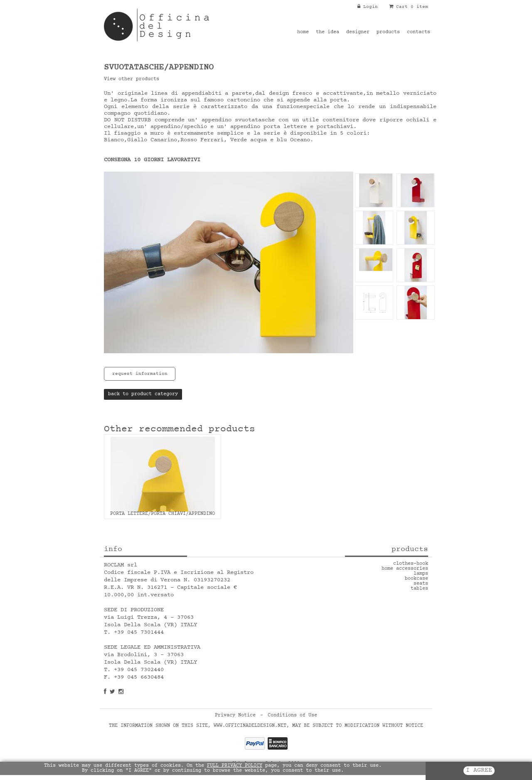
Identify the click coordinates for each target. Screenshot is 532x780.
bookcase (416, 579)
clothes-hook (411, 564)
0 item (419, 7)
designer (358, 32)
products (388, 32)
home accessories (405, 569)
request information (140, 374)
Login (368, 7)
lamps (421, 574)
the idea (328, 32)
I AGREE (479, 771)
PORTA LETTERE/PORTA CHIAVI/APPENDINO (163, 514)
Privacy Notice (235, 716)
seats (421, 584)
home (303, 32)
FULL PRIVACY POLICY (235, 766)
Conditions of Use (292, 716)
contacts (419, 32)
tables (419, 589)
